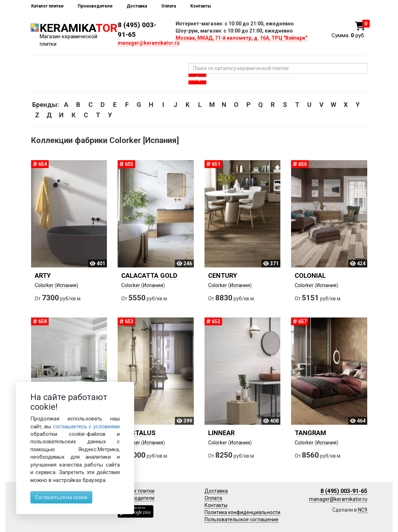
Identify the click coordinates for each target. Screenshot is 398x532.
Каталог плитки (47, 6)
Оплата (169, 6)
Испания (67, 285)
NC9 (363, 510)
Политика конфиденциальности (242, 512)
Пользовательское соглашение (242, 519)
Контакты (201, 6)
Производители (95, 6)
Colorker (44, 285)
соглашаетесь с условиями (87, 427)
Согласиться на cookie (61, 497)
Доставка (137, 6)
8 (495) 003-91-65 (344, 491)
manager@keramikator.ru (149, 43)
